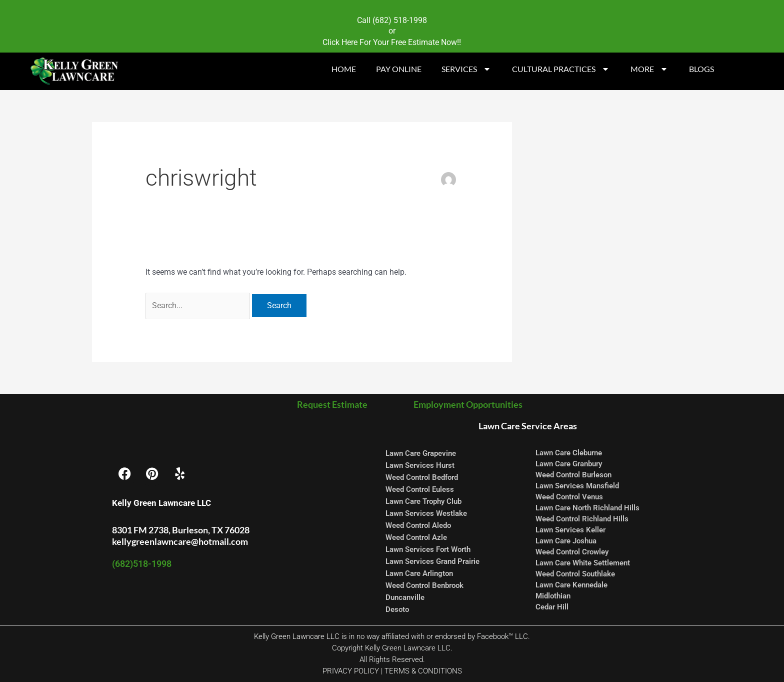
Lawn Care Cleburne (569, 453)
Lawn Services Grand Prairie (432, 561)
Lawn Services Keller (570, 530)
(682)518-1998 (142, 564)
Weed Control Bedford (422, 477)
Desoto (397, 609)
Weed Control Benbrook (424, 585)
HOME (344, 69)
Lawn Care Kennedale (571, 585)
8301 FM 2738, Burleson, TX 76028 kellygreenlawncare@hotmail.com (181, 536)
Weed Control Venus (569, 497)
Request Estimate (334, 404)
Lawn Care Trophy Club (423, 501)
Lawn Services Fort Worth (428, 549)
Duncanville (405, 597)
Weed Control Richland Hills (582, 519)
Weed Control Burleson (573, 475)
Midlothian (553, 596)
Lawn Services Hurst (420, 465)
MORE (650, 69)
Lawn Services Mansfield (577, 486)
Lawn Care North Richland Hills (587, 508)
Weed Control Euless (420, 489)
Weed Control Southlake (575, 574)
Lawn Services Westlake (426, 513)
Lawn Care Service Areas (528, 426)
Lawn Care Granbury (569, 464)
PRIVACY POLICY (351, 671)
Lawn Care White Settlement (583, 563)
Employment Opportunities (467, 404)
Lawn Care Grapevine (421, 453)
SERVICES (467, 69)
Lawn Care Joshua (566, 541)
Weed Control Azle (416, 537)
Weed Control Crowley (572, 552)
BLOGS (701, 69)
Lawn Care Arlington (419, 573)
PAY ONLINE (399, 69)
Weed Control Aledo (418, 525)
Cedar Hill (552, 607)
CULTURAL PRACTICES (561, 69)
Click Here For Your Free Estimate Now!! (392, 42)
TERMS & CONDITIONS (423, 671)
